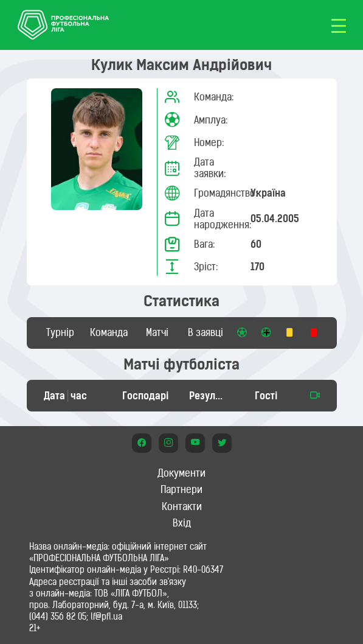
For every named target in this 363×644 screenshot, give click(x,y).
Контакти (182, 506)
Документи (181, 473)
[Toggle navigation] (339, 25)
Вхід (182, 523)
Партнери (181, 489)
